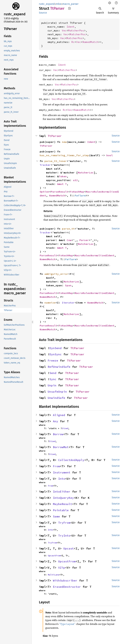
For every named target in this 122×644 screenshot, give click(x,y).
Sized (65, 428)
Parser (84, 240)
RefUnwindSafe (59, 367)
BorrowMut (61, 447)
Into (62, 479)
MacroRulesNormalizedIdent (95, 255)
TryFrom (64, 523)
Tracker (45, 165)
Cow (69, 240)
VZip (62, 568)
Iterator (68, 303)
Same (56, 516)
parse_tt (68, 229)
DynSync (56, 354)
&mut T (62, 184)
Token (63, 176)
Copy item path (69, 8)
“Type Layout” (67, 624)
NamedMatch (90, 42)
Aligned (59, 415)
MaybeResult (63, 504)
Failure (80, 195)
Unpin (52, 385)
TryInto (64, 536)
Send (53, 373)
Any (56, 421)
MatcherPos (76, 30)
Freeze (53, 360)
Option (44, 192)
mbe (59, 4)
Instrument (62, 472)
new (64, 142)
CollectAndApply (71, 460)
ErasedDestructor (67, 587)
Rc (73, 42)
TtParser (55, 136)
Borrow (58, 434)
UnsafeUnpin (57, 392)
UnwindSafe (56, 398)
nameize (50, 303)
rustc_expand (47, 4)
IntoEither (62, 492)
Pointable (61, 510)
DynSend (56, 348)
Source (43, 13)
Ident (71, 27)
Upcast (69, 548)
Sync (53, 379)
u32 (75, 180)
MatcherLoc (86, 172)
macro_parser (70, 4)
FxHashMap (77, 192)
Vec (64, 30)
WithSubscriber (65, 580)
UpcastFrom (54, 556)
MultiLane (54, 575)
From (56, 466)
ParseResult (60, 192)
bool (110, 155)
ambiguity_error (56, 274)
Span (68, 285)
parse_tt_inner (56, 161)
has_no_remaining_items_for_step (64, 155)
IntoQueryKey (63, 498)
